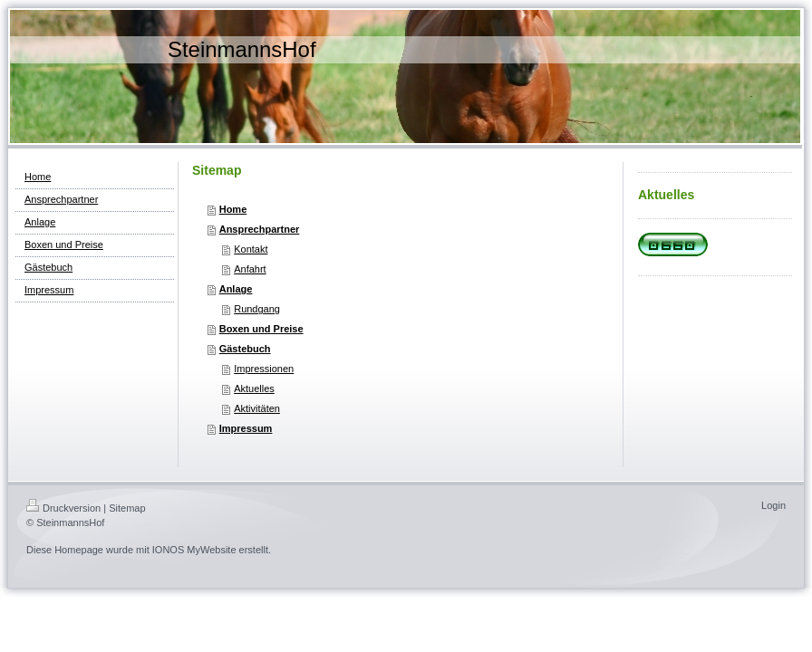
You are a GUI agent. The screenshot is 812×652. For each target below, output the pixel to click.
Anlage (236, 289)
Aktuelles (254, 388)
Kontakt (251, 249)
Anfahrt (250, 269)
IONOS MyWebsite (194, 550)
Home (233, 209)
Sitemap (127, 508)
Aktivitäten (257, 408)
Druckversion (63, 508)
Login (773, 505)
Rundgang (257, 309)
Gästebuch (245, 349)
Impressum (246, 428)
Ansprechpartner (260, 229)
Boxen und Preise (261, 329)
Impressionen (264, 369)
